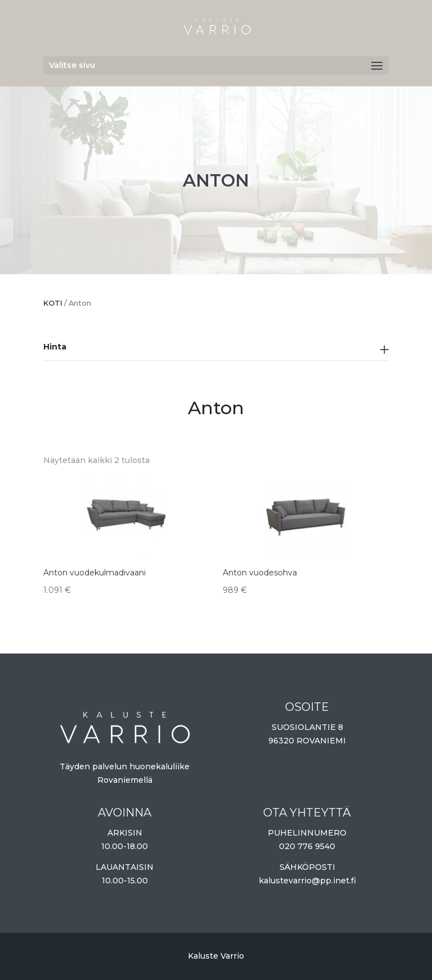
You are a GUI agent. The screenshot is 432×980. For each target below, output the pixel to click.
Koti (53, 303)
